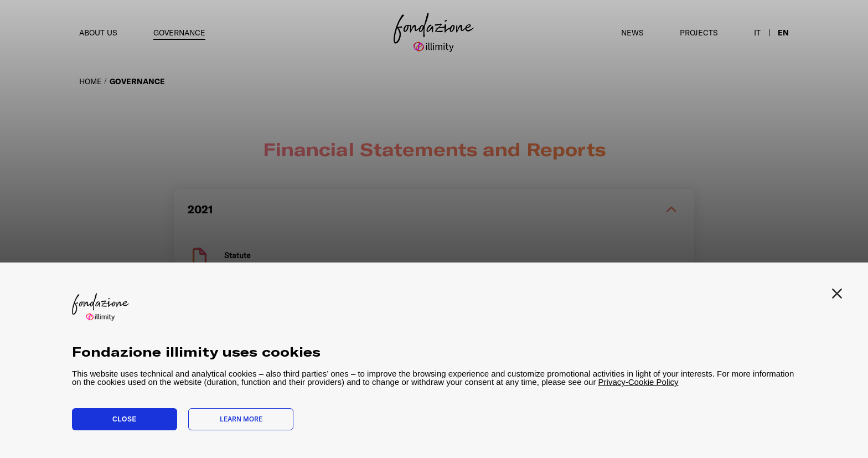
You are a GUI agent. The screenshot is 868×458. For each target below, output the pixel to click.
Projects (699, 33)
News (632, 33)
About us (98, 33)
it (757, 33)
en (783, 33)
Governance (179, 33)
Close (125, 419)
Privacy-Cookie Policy (639, 382)
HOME (91, 81)
